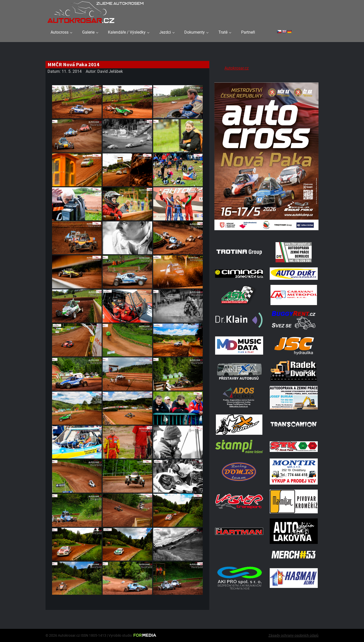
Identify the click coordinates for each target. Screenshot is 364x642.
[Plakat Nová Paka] (266, 231)
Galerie (88, 32)
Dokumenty (195, 32)
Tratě (223, 32)
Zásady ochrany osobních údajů (293, 635)
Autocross (60, 32)
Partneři (248, 32)
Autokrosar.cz (237, 68)
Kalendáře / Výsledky (127, 32)
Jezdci (165, 32)
